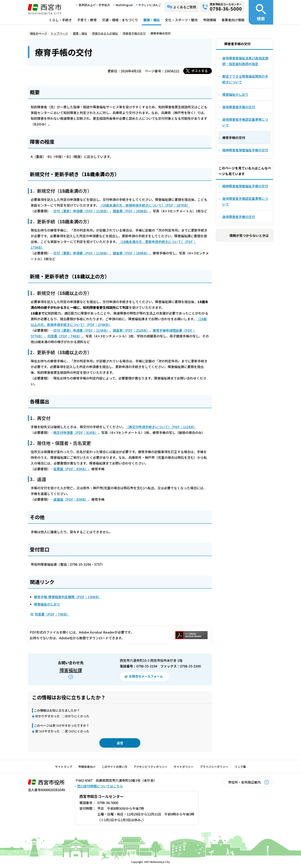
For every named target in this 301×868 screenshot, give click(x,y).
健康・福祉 (152, 20)
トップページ (59, 33)
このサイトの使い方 (115, 767)
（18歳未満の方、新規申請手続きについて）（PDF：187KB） (144, 205)
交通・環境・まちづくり (120, 20)
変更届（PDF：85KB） (71, 469)
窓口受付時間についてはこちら (100, 786)
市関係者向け (87, 767)
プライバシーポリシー (214, 767)
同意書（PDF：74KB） (65, 336)
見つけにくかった (77, 731)
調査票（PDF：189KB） (131, 211)
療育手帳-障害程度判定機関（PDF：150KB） (68, 597)
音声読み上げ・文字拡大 (94, 5)
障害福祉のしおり (47, 604)
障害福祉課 (71, 670)
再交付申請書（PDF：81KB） (76, 432)
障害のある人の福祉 (105, 33)
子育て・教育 (87, 20)
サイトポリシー (184, 767)
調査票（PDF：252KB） (131, 330)
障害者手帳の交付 (134, 33)
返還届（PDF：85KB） (71, 499)
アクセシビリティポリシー (150, 767)
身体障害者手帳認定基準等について (245, 201)
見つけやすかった (47, 731)
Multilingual (124, 5)
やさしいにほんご (150, 5)
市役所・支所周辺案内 (244, 782)
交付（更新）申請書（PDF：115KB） (81, 211)
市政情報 (210, 20)
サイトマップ (64, 767)
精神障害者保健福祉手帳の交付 (245, 186)
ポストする (200, 71)
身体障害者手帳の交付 (239, 217)
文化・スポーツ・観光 (181, 20)
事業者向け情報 (233, 20)
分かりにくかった (77, 716)
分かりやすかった (47, 716)
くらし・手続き (60, 20)
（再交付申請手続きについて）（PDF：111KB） (161, 427)
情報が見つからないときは (249, 235)
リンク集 (240, 767)
